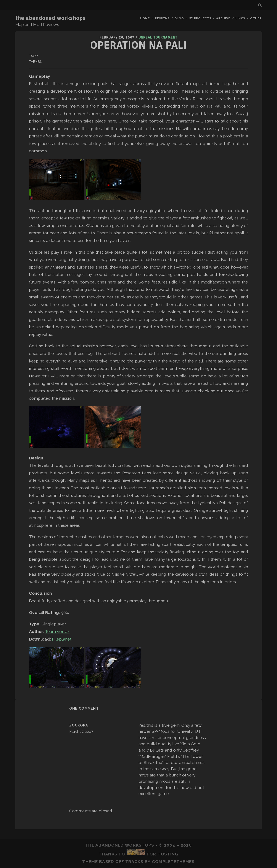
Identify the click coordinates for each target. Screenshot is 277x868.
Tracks (134, 862)
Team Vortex (57, 631)
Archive (223, 18)
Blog (179, 18)
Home (145, 18)
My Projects (200, 18)
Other (256, 18)
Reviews (162, 18)
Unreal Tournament (158, 37)
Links (240, 18)
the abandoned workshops (50, 18)
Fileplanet (62, 639)
